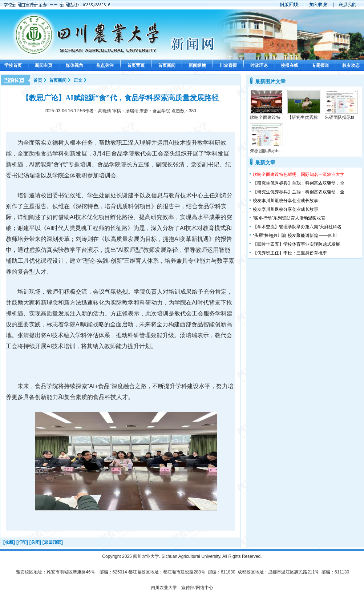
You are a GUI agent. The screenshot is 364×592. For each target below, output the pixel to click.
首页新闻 (167, 65)
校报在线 (290, 65)
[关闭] (35, 542)
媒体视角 (74, 65)
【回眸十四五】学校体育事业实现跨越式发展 (296, 244)
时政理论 (259, 65)
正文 (78, 80)
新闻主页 (44, 65)
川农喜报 (228, 65)
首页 (38, 80)
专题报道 (320, 65)
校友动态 (351, 65)
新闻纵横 (197, 65)
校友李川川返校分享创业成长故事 (286, 201)
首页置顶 (136, 65)
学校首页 (13, 65)
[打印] (22, 542)
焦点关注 (105, 65)
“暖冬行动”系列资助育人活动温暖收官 (289, 218)
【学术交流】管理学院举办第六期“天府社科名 (297, 227)
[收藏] (9, 542)
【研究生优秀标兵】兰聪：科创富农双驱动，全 (299, 183)
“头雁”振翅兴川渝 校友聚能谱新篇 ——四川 (295, 235)
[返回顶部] (53, 542)
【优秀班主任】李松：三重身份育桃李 (290, 253)
